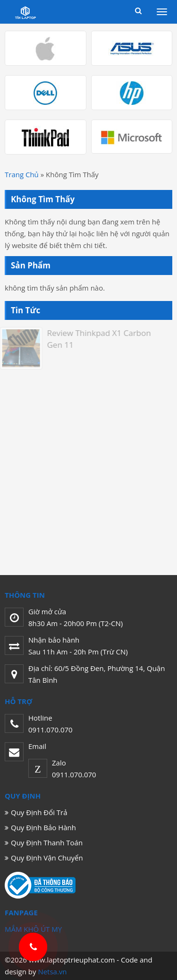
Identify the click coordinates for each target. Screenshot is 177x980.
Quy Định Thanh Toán (47, 842)
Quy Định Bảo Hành (43, 827)
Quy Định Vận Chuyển (47, 858)
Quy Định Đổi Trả (39, 812)
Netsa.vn (52, 971)
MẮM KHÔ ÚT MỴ (33, 929)
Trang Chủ (22, 174)
